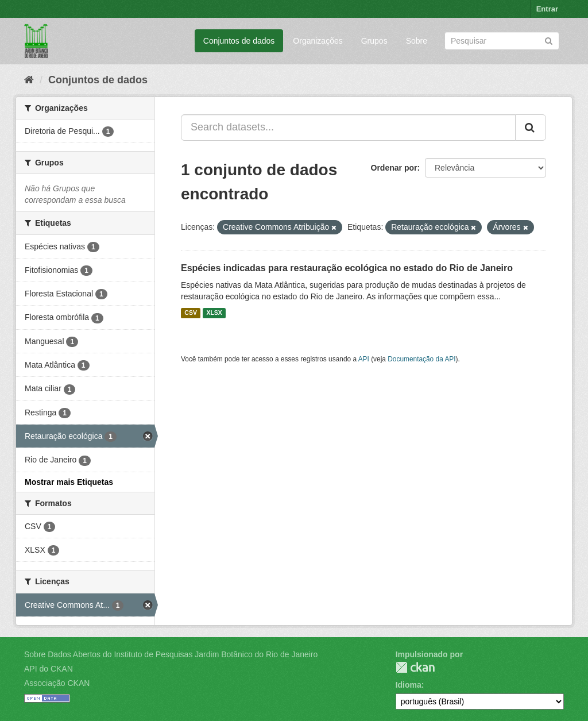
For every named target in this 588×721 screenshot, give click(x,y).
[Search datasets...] (348, 128)
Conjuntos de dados (239, 41)
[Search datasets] (502, 41)
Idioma (409, 685)
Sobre (417, 41)
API (364, 359)
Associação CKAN (57, 683)
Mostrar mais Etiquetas (69, 482)
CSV (191, 313)
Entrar (547, 9)
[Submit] (549, 40)
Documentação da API (421, 359)
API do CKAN (49, 669)
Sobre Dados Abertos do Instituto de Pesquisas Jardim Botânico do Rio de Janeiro (171, 654)
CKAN (415, 667)
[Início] (29, 80)
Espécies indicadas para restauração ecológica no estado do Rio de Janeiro (347, 268)
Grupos (374, 41)
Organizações (318, 41)
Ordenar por (394, 168)
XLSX (214, 313)
